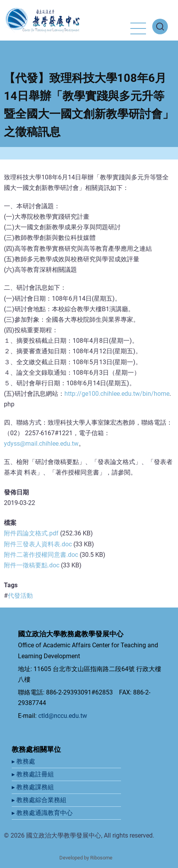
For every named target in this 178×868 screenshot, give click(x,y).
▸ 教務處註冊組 (34, 774)
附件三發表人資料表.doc (38, 544)
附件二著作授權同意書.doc (41, 555)
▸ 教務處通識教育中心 (43, 813)
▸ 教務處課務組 (34, 787)
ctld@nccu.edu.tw (63, 716)
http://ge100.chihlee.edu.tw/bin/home (117, 394)
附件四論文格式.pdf (31, 533)
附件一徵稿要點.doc (32, 565)
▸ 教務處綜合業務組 (40, 800)
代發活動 (20, 596)
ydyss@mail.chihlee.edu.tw (41, 444)
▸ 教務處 (24, 761)
